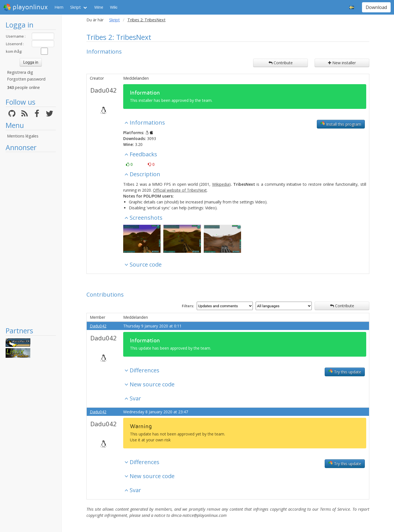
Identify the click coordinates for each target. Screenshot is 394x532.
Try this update (345, 372)
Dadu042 (104, 90)
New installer (342, 63)
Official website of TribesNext (180, 190)
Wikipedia (221, 184)
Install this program (341, 124)
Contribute (281, 63)
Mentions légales (23, 136)
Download (376, 7)
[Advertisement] (31, 239)
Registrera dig (20, 72)
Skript (75, 7)
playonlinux (26, 7)
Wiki (114, 7)
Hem (59, 7)
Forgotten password (26, 79)
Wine (99, 7)
